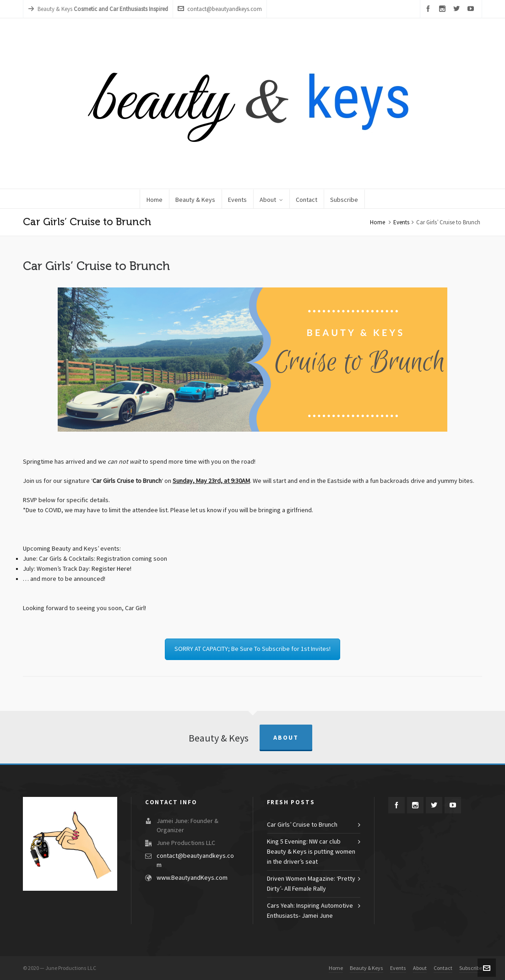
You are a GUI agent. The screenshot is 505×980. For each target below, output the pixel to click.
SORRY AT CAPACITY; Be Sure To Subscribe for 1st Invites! (252, 649)
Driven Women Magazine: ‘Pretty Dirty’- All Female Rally (311, 884)
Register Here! (111, 569)
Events (401, 222)
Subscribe (471, 968)
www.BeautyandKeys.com (192, 878)
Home (377, 222)
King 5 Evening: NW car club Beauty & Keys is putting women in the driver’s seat (311, 852)
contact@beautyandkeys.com (220, 9)
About (286, 738)
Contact (443, 968)
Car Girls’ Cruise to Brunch (302, 825)
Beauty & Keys (367, 968)
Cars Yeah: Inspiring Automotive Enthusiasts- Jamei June (310, 911)
